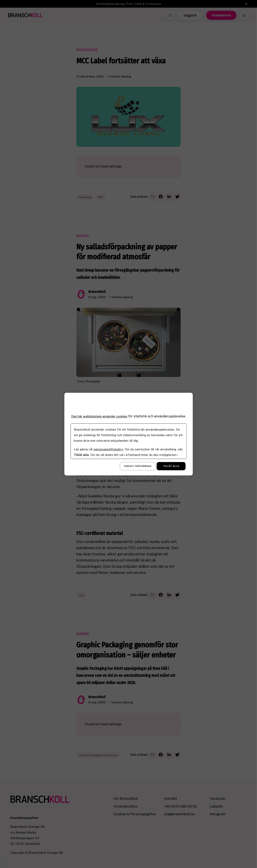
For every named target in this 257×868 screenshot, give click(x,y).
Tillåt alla (171, 468)
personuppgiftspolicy (109, 451)
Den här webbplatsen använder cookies (101, 414)
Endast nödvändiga (138, 468)
